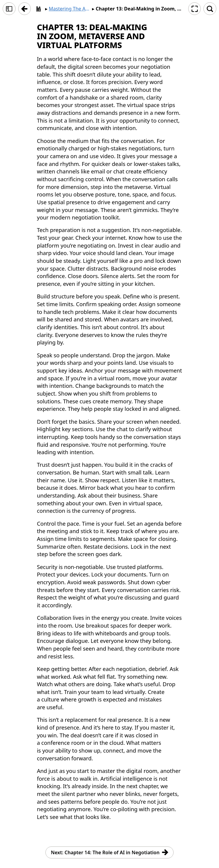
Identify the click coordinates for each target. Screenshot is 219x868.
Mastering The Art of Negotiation (70, 9)
